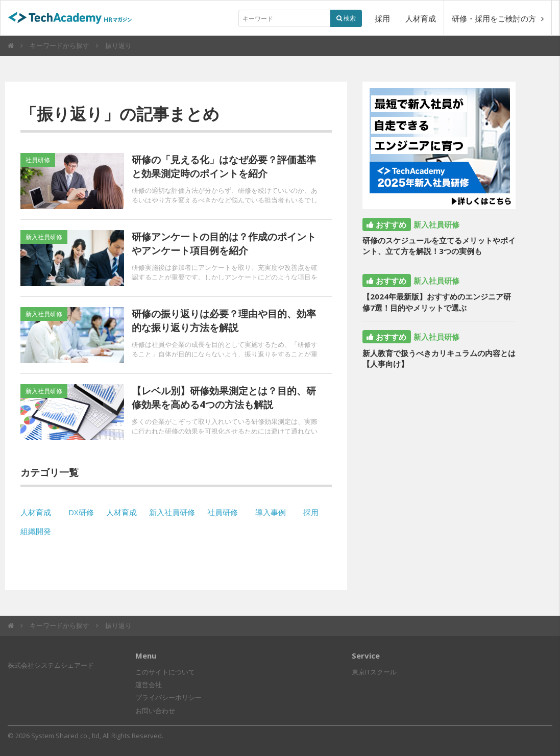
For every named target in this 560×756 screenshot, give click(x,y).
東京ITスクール (374, 672)
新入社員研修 (172, 512)
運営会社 (149, 685)
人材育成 (421, 18)
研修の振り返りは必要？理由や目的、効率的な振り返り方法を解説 (224, 321)
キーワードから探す (59, 45)
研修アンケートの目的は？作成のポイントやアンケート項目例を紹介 (224, 244)
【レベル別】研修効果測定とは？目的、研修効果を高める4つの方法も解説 (224, 398)
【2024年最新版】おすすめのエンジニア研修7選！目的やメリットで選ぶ (437, 302)
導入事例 (271, 512)
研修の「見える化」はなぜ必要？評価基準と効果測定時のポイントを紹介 (224, 167)
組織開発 (36, 531)
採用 (382, 18)
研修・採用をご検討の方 (498, 18)
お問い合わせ (155, 711)
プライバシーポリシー (168, 697)
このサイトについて (165, 672)
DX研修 (81, 512)
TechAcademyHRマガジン (75, 19)
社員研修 (223, 512)
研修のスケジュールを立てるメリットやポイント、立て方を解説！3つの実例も (439, 246)
